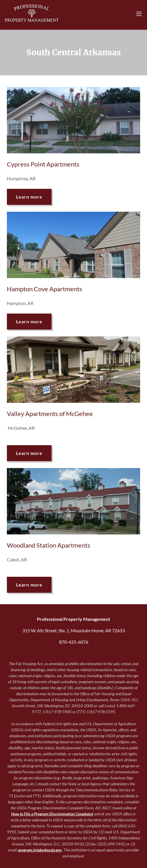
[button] (139, 14)
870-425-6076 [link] (74, 642)
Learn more (29, 197)
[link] (33, 14)
